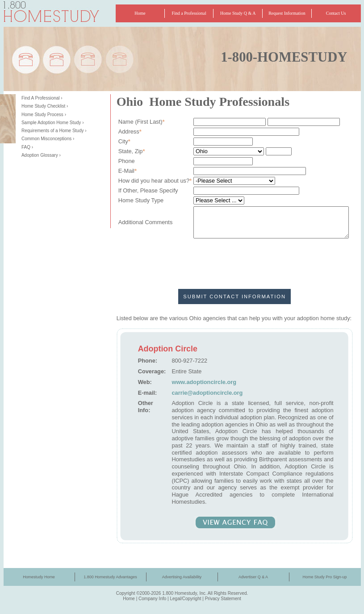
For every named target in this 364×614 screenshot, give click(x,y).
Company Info (152, 599)
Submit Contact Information (234, 297)
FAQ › (27, 147)
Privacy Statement (223, 599)
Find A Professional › (42, 98)
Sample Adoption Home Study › (53, 123)
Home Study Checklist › (45, 106)
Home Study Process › (44, 115)
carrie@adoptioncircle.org (207, 393)
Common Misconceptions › (48, 139)
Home (129, 599)
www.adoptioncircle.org (204, 382)
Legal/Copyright (185, 599)
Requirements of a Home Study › (54, 131)
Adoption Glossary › (41, 155)
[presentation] (234, 258)
